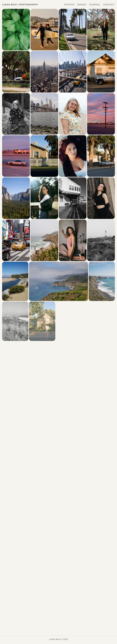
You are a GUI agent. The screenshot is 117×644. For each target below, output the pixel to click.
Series (82, 5)
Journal (95, 5)
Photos (69, 5)
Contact (109, 5)
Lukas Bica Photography (20, 5)
